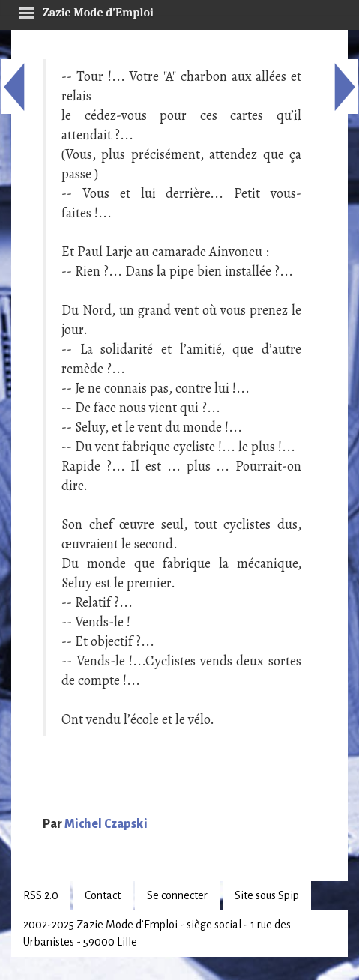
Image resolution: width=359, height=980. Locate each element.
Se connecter (177, 895)
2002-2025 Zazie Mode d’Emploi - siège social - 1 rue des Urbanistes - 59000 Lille (157, 933)
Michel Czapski (106, 824)
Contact (103, 895)
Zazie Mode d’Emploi (86, 10)
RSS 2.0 (41, 895)
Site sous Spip (267, 895)
